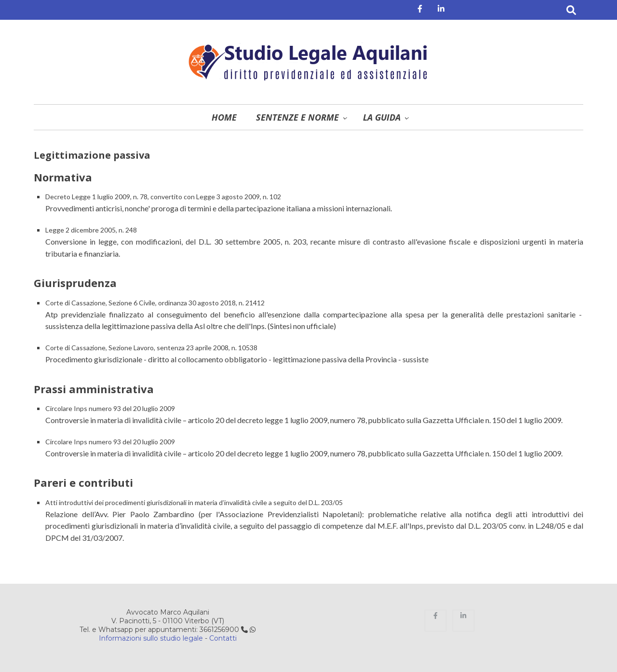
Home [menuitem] (224, 117)
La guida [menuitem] (382, 117)
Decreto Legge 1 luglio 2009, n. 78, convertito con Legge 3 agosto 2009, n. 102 (163, 197)
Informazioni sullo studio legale (151, 638)
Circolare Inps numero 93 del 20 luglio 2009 (110, 408)
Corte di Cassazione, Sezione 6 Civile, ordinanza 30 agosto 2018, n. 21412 (155, 303)
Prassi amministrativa (94, 389)
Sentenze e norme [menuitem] (297, 117)
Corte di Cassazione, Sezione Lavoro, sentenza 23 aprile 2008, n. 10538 (151, 348)
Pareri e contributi (83, 482)
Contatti (223, 638)
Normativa (63, 177)
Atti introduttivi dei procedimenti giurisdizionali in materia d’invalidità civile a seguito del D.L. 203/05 (194, 502)
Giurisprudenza (75, 283)
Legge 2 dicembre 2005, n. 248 (91, 230)
